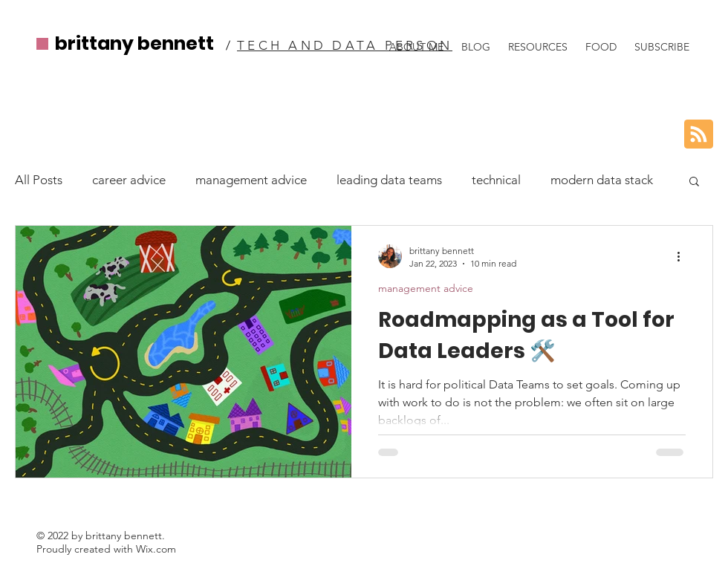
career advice (129, 180)
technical (496, 180)
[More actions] (683, 256)
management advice (251, 180)
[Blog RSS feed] (699, 135)
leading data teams (389, 180)
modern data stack (602, 180)
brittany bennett (134, 43)
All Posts (39, 180)
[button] (694, 182)
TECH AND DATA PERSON (345, 45)
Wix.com (156, 549)
